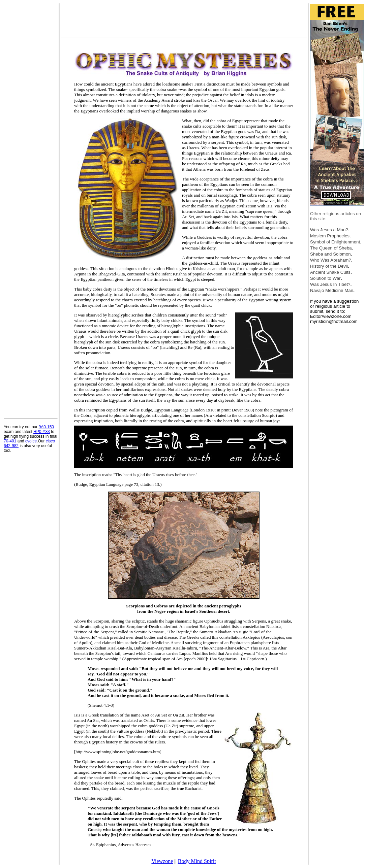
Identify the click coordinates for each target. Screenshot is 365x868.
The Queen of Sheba (331, 248)
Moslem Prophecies (330, 236)
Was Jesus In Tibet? (330, 284)
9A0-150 (46, 427)
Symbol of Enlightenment (335, 242)
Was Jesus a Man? (329, 230)
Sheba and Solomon (330, 254)
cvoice (31, 441)
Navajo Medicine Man (332, 290)
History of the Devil (329, 266)
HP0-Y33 (42, 432)
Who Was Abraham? (331, 260)
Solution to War (325, 278)
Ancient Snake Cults (330, 272)
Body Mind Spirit (197, 861)
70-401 (10, 441)
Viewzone (162, 861)
